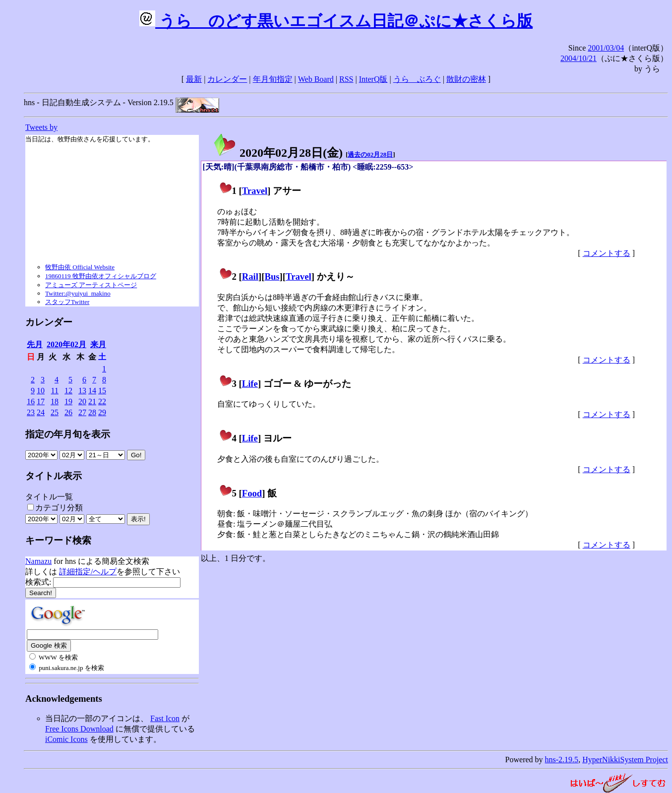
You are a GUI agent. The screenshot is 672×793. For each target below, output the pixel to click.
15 (102, 391)
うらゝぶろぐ (417, 79)
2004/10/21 (579, 58)
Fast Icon (165, 718)
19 (68, 401)
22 (102, 401)
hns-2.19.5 (562, 760)
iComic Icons (66, 739)
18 (55, 401)
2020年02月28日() (278, 153)
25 (55, 412)
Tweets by (41, 127)
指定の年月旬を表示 (68, 434)
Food (252, 493)
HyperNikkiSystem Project (625, 760)
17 (41, 401)
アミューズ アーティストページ (91, 285)
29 (102, 412)
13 (82, 391)
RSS (346, 79)
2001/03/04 (606, 48)
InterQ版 (373, 79)
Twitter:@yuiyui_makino (78, 293)
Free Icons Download (79, 729)
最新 (194, 79)
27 (82, 412)
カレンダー (227, 79)
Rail (250, 276)
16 (31, 401)
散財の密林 (466, 79)
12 (68, 391)
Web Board (316, 79)
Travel (255, 191)
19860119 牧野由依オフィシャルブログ (101, 276)
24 (41, 412)
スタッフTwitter (67, 302)
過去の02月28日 (370, 154)
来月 (98, 344)
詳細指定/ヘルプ (88, 572)
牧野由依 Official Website (80, 267)
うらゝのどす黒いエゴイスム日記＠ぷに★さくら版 (336, 21)
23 (31, 412)
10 (41, 391)
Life (250, 384)
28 (92, 412)
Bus (272, 276)
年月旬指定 (273, 79)
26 (68, 412)
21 (92, 401)
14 (92, 391)
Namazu (38, 561)
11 (55, 391)
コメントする (607, 253)
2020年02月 (66, 344)
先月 (35, 344)
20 (82, 401)
